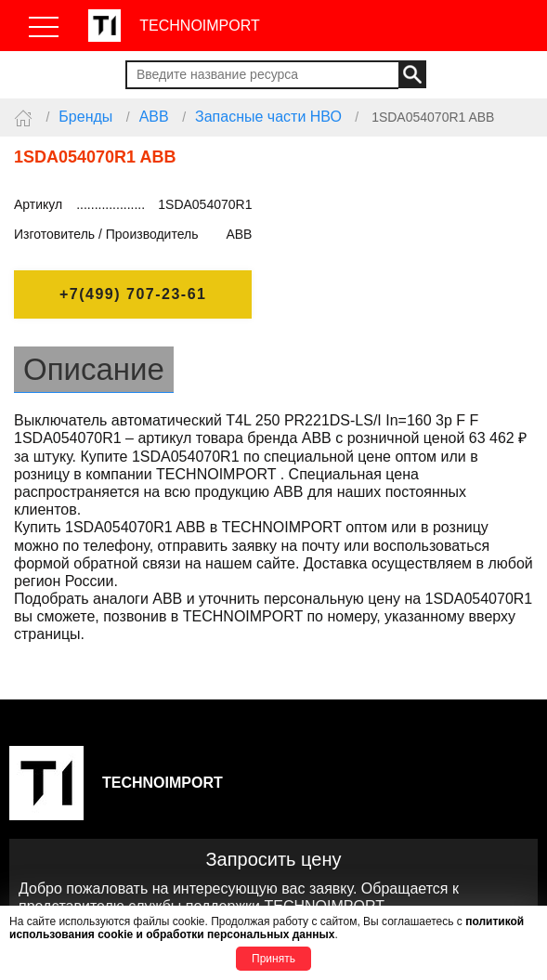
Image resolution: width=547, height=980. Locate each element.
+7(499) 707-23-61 (133, 294)
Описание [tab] (94, 369)
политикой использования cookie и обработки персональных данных (267, 928)
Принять (273, 959)
